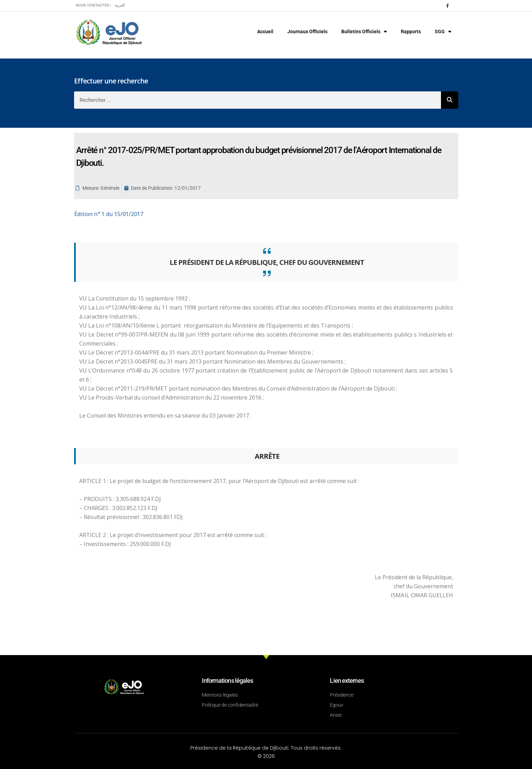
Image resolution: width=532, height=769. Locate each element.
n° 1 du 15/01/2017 (109, 214)
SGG (443, 32)
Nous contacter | (93, 5)
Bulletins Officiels (364, 32)
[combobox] (258, 100)
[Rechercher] (450, 100)
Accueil (265, 32)
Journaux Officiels (307, 32)
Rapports (411, 32)
